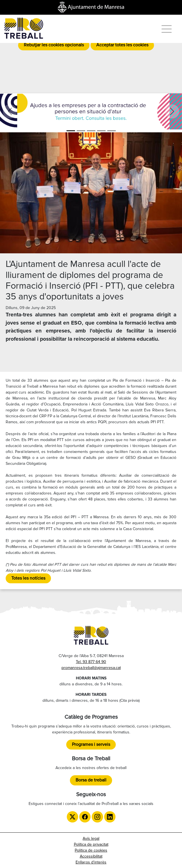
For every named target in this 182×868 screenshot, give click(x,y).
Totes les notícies (28, 578)
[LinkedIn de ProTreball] (110, 817)
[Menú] (167, 29)
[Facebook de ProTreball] (85, 817)
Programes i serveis (91, 744)
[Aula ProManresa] (81, 131)
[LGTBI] (101, 131)
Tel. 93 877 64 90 (91, 662)
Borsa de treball (91, 780)
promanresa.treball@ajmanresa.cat (91, 668)
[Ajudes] (71, 131)
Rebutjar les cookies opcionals (54, 45)
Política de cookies (91, 850)
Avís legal (91, 838)
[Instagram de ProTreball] (97, 817)
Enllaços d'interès (91, 862)
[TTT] (112, 131)
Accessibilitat (91, 856)
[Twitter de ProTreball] (72, 817)
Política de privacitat (91, 844)
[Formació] (91, 131)
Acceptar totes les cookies (122, 45)
